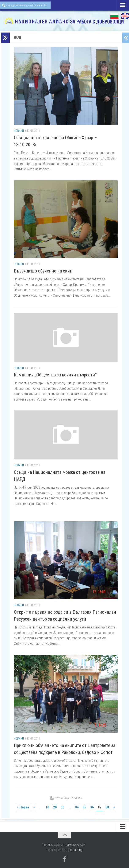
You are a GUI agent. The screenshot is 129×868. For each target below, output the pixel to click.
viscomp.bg (75, 850)
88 (107, 807)
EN (125, 16)
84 (77, 807)
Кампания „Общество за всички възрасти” (55, 375)
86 (92, 807)
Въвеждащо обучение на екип (43, 271)
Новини (19, 131)
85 (84, 807)
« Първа (23, 807)
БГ (114, 16)
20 (55, 807)
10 (47, 807)
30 (62, 807)
